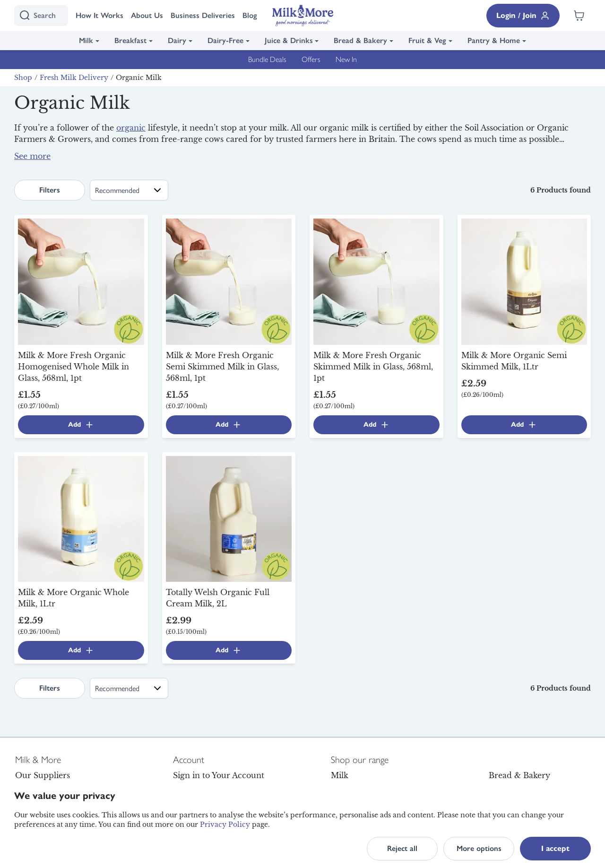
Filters (50, 190)
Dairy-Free (225, 40)
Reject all (402, 848)
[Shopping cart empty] (579, 16)
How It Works (99, 15)
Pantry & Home (494, 40)
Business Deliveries (203, 15)
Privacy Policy (225, 824)
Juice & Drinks (289, 40)
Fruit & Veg (427, 40)
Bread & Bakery (360, 40)
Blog (250, 15)
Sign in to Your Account (219, 775)
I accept (555, 848)
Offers (311, 59)
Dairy (177, 40)
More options (479, 848)
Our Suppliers (43, 775)
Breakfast (130, 40)
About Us (147, 15)
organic (131, 128)
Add (81, 425)
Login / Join (523, 16)
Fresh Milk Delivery (74, 78)
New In (346, 59)
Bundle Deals (267, 59)
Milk (86, 40)
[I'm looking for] (41, 16)
